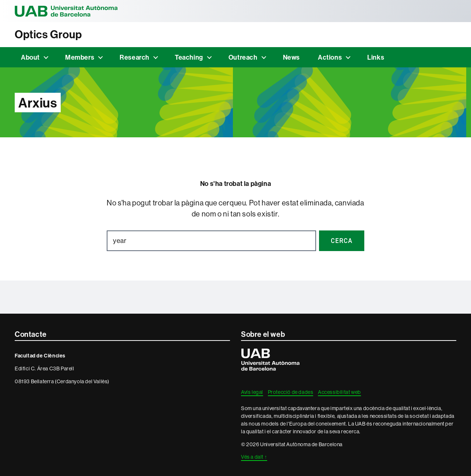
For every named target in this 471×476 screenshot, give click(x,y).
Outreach (243, 57)
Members (80, 57)
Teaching (189, 57)
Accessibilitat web (339, 392)
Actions (330, 57)
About (30, 57)
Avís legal (252, 392)
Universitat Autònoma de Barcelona (66, 11)
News (291, 57)
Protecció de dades (291, 392)
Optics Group (48, 34)
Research (134, 57)
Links (376, 57)
